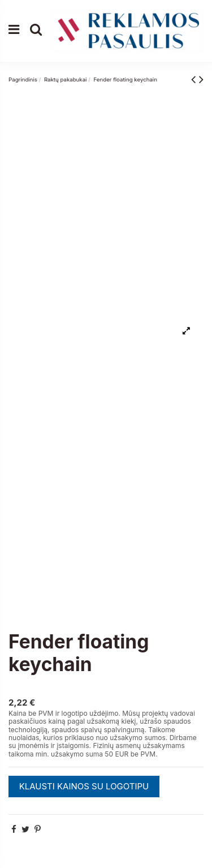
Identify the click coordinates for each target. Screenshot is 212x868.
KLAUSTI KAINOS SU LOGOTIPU (84, 786)
